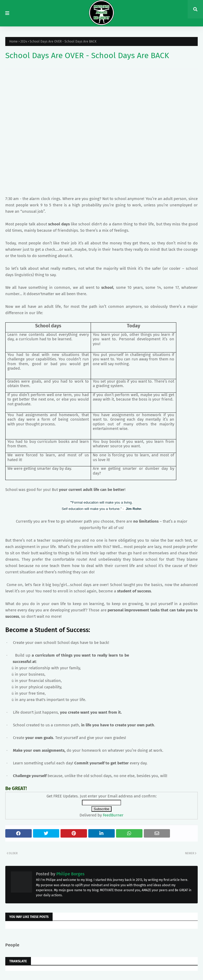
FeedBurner (113, 815)
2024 (24, 41)
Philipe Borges (70, 874)
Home (13, 41)
